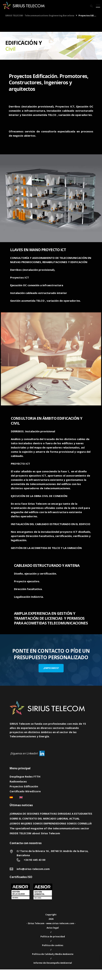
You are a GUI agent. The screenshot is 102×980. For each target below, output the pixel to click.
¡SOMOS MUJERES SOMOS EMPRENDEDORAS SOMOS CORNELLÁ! (51, 823)
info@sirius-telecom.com (33, 869)
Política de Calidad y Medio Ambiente (53, 954)
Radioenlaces (18, 781)
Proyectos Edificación (24, 786)
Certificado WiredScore (25, 791)
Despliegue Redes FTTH (25, 776)
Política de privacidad (53, 937)
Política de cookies (53, 945)
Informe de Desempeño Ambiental (53, 963)
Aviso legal (53, 928)
